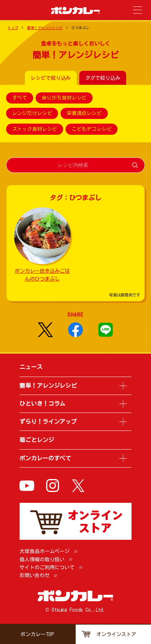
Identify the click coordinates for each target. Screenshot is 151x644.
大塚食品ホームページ (45, 551)
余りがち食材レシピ (64, 98)
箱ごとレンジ (37, 440)
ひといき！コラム (42, 404)
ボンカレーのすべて (45, 458)
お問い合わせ (34, 575)
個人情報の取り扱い (42, 560)
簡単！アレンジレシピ (45, 28)
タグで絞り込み (103, 78)
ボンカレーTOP (37, 634)
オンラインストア (116, 634)
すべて (20, 98)
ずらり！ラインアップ (48, 422)
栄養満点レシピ (84, 114)
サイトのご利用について (47, 567)
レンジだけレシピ (32, 114)
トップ (13, 28)
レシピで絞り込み (51, 78)
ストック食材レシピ (35, 129)
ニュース (31, 367)
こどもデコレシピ (92, 129)
